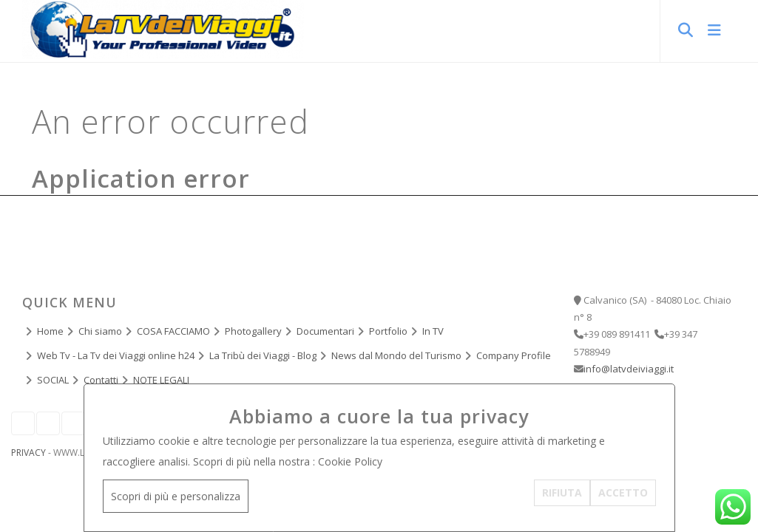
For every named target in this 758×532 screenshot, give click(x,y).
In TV (433, 331)
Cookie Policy (350, 461)
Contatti (101, 380)
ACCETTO (623, 492)
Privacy (28, 453)
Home (50, 331)
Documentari (325, 331)
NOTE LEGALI (161, 380)
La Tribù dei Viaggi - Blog (263, 355)
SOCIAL (53, 380)
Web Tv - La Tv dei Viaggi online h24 (116, 355)
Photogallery (253, 331)
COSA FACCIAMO (173, 331)
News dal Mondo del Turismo (396, 355)
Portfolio (388, 331)
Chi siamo (100, 331)
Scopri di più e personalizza (176, 496)
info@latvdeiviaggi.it (629, 369)
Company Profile (514, 355)
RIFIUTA (562, 492)
